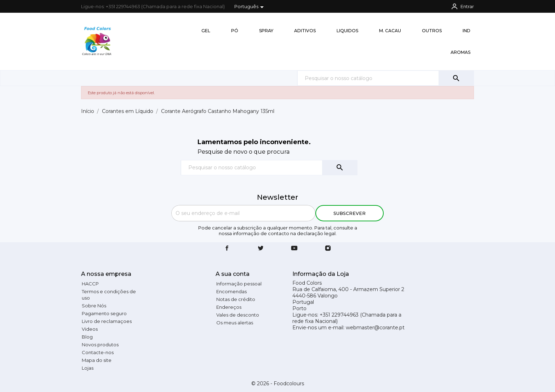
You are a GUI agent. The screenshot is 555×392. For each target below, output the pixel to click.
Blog (87, 337)
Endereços (229, 307)
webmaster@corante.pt (375, 328)
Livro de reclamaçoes (107, 321)
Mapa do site (97, 360)
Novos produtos (100, 345)
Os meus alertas (235, 323)
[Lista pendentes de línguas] (250, 7)
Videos (90, 329)
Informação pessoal (239, 284)
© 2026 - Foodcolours (278, 384)
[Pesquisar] (385, 78)
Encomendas (231, 291)
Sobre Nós (94, 306)
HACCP (90, 284)
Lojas (88, 368)
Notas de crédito (236, 299)
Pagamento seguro (104, 313)
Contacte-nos (98, 352)
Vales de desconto (238, 315)
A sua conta (233, 274)
